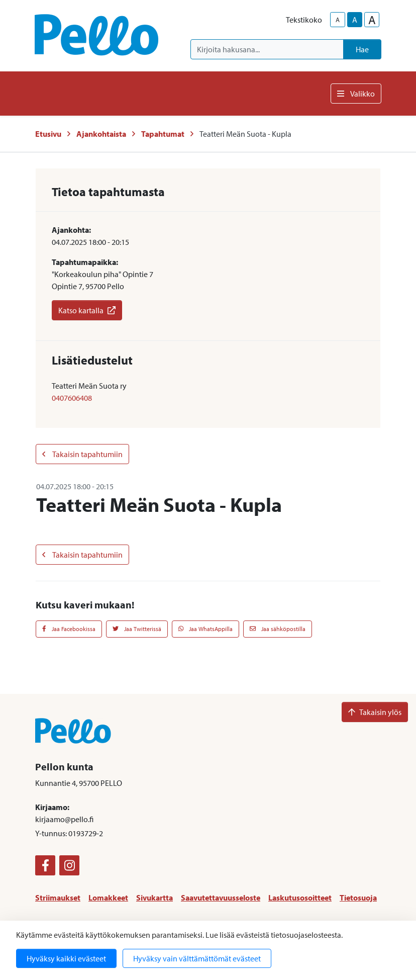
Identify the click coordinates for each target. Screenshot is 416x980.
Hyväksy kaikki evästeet (66, 958)
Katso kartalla (87, 310)
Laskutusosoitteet (300, 898)
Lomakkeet (108, 898)
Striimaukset (58, 898)
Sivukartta (154, 898)
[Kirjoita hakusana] (267, 49)
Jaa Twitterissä (137, 629)
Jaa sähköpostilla (278, 629)
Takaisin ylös (375, 712)
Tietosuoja (358, 898)
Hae (362, 49)
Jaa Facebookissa (69, 629)
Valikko (356, 94)
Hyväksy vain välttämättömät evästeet (197, 958)
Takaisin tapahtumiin (82, 454)
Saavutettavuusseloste (221, 898)
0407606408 (72, 398)
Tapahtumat (163, 134)
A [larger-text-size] (372, 20)
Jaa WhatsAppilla (206, 629)
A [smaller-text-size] (338, 20)
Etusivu (48, 134)
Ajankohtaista (101, 134)
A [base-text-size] (355, 20)
